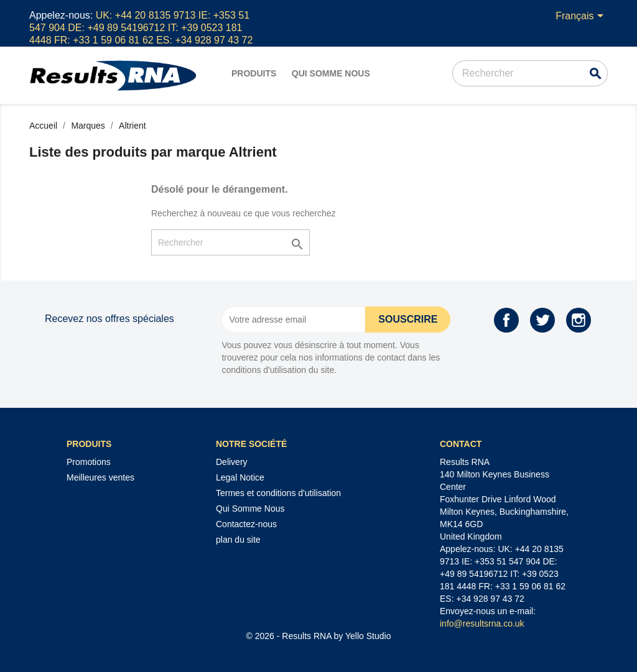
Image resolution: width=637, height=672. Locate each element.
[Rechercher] (530, 73)
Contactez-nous (246, 524)
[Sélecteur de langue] (582, 17)
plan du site (238, 540)
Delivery (232, 462)
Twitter (542, 320)
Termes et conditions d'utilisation (278, 493)
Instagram (579, 320)
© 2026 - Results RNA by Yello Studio (319, 636)
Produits (254, 73)
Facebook (506, 320)
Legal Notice (240, 477)
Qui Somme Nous (331, 73)
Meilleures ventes (100, 477)
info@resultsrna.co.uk (482, 624)
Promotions (89, 462)
